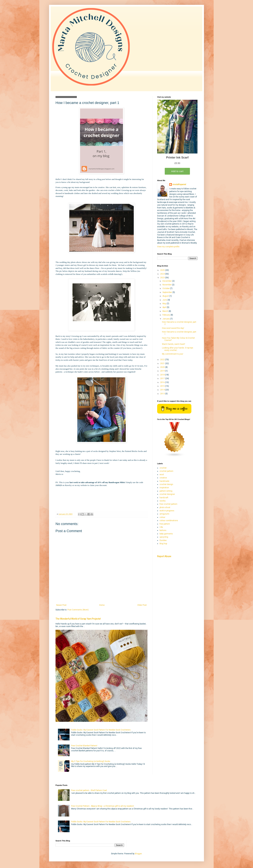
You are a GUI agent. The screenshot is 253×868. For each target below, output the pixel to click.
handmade (164, 481)
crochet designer (167, 494)
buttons (163, 530)
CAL (161, 527)
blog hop (163, 544)
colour (162, 517)
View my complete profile (168, 247)
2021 (163, 363)
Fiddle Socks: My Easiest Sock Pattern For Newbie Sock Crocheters (101, 730)
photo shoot (165, 507)
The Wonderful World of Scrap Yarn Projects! (78, 619)
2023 (163, 278)
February (167, 315)
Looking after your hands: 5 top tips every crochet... (178, 349)
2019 (163, 371)
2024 (163, 274)
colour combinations (169, 521)
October (166, 288)
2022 (163, 360)
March (166, 311)
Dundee (163, 540)
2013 (163, 394)
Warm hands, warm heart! (174, 344)
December (167, 281)
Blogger (138, 854)
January (166, 319)
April (165, 307)
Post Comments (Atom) (78, 610)
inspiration (164, 488)
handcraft (164, 498)
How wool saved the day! (173, 328)
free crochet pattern (168, 504)
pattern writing (166, 491)
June (165, 300)
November (167, 285)
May (165, 304)
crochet (163, 468)
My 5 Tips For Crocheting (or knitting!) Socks (91, 761)
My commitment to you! (173, 354)
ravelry (163, 501)
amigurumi (164, 514)
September (167, 292)
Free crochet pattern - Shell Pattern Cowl (89, 790)
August (166, 296)
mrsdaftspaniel (179, 184)
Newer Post (61, 605)
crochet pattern (166, 471)
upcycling (164, 537)
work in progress (167, 511)
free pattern (165, 524)
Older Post (142, 605)
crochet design (166, 484)
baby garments (166, 534)
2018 (163, 375)
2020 (163, 367)
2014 (163, 390)
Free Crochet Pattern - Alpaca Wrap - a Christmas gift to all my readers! (103, 806)
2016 (163, 382)
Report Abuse (164, 556)
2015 (163, 386)
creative (163, 478)
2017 (163, 378)
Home (102, 605)
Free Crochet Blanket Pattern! (84, 746)
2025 (163, 270)
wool (162, 475)
